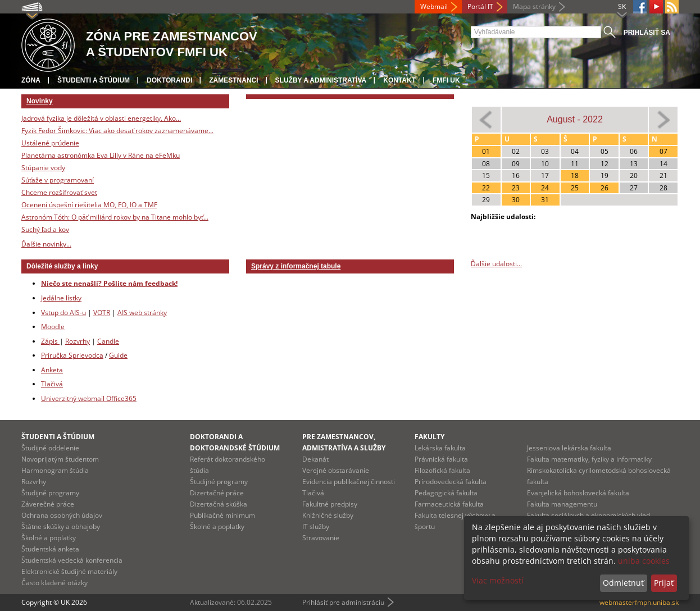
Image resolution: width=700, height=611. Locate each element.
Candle (108, 341)
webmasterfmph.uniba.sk (639, 602)
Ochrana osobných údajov (62, 515)
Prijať (664, 583)
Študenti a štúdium (94, 80)
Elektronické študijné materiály (69, 571)
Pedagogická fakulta (446, 493)
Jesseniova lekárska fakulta (569, 448)
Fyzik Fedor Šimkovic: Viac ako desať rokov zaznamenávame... (117, 131)
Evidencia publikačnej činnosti (349, 482)
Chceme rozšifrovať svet (59, 192)
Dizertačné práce (217, 493)
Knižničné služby (328, 515)
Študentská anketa (50, 549)
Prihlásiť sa (647, 33)
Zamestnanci (233, 80)
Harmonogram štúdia (55, 470)
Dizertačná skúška (219, 504)
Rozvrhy (78, 341)
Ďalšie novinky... (46, 244)
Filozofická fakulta (442, 470)
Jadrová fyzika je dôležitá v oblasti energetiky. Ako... (101, 118)
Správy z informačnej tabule (296, 266)
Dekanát (315, 459)
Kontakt (399, 80)
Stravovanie (321, 538)
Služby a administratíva (321, 80)
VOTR (102, 313)
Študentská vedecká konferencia (72, 560)
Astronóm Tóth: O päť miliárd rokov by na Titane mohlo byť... (115, 217)
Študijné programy (50, 493)
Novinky (40, 101)
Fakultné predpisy (330, 504)
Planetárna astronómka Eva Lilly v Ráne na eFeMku (101, 155)
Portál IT (480, 6)
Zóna (31, 80)
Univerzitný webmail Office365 (89, 398)
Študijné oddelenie (50, 448)
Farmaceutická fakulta (449, 504)
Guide (118, 355)
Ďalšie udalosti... (496, 264)
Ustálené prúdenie (50, 143)
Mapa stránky (534, 6)
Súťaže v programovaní (58, 180)
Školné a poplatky (49, 538)
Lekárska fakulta (440, 448)
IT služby (316, 526)
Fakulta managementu (562, 504)
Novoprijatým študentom (60, 459)
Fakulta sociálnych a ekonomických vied (588, 515)
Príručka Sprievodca (72, 355)
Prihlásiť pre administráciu (343, 602)
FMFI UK (446, 80)
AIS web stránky (142, 313)
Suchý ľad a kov (45, 229)
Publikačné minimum (222, 515)
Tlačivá (52, 384)
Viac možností (498, 580)
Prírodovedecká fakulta (451, 482)
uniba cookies (644, 561)
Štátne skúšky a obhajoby (61, 526)
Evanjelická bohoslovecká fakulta (578, 493)
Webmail (434, 6)
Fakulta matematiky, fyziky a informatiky (589, 459)
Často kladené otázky (54, 583)
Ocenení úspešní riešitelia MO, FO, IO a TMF (89, 205)
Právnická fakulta (441, 459)
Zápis (50, 341)
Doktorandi (169, 80)
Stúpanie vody (43, 168)
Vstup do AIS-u (63, 313)
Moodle (53, 327)
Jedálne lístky (61, 298)
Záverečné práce (48, 504)
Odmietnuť (623, 583)
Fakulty (429, 437)
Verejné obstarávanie (336, 470)
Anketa (52, 370)
